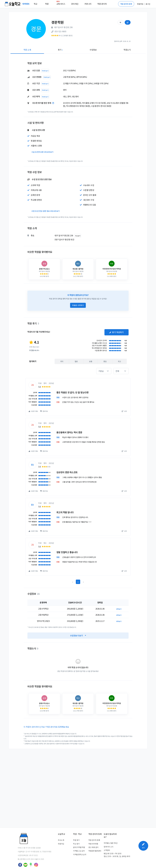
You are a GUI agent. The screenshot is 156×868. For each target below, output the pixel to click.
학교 (36, 4)
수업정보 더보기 (78, 635)
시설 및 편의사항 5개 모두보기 (42, 152)
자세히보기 (45, 71)
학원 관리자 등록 (126, 4)
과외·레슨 (75, 4)
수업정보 (93, 50)
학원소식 (127, 50)
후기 (60, 50)
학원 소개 (27, 50)
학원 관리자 (102, 4)
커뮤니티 (88, 4)
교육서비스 (61, 3)
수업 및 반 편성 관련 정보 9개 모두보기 (46, 211)
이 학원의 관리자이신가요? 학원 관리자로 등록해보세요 (46, 727)
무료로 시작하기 (78, 305)
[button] (104, 371)
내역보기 (119, 609)
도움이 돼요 (33, 411)
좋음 (105, 361)
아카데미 (26, 4)
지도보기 (78, 236)
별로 (76, 361)
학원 (47, 4)
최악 (62, 361)
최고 (119, 361)
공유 (124, 411)
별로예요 (44, 411)
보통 (91, 361)
